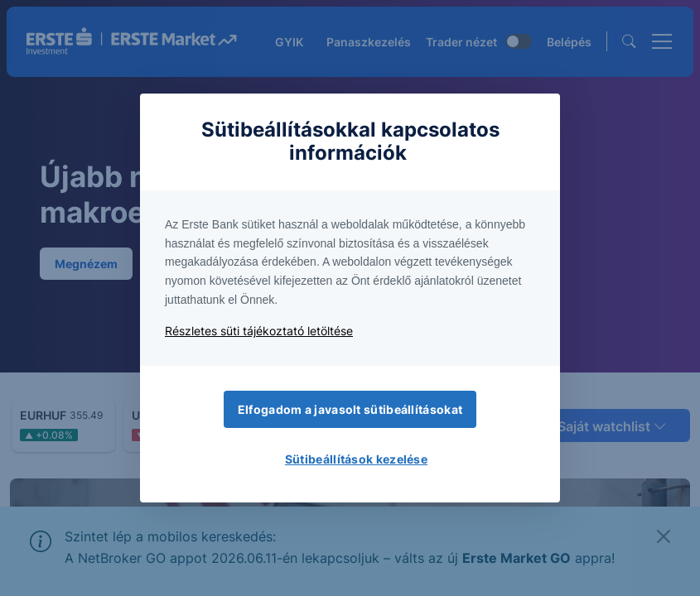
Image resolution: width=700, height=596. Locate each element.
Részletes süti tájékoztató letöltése (259, 331)
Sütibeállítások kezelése (356, 459)
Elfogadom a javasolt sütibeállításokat (350, 409)
